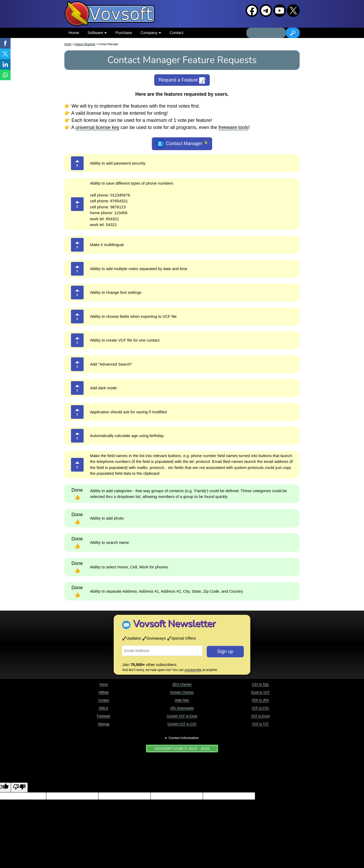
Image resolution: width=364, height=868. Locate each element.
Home (74, 33)
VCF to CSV (260, 708)
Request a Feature (182, 80)
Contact (176, 33)
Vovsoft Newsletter (174, 624)
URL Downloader (182, 708)
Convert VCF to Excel (182, 716)
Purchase (124, 33)
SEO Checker (182, 684)
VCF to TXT (260, 724)
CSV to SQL (260, 684)
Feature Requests (85, 44)
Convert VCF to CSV (182, 724)
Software (97, 33)
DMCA (104, 708)
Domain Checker (182, 692)
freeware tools (233, 127)
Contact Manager (182, 144)
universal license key (97, 127)
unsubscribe (193, 670)
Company (151, 33)
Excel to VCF (260, 692)
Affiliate (104, 692)
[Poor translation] (19, 787)
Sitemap (104, 724)
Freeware (104, 716)
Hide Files (182, 700)
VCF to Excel (260, 716)
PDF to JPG (260, 700)
